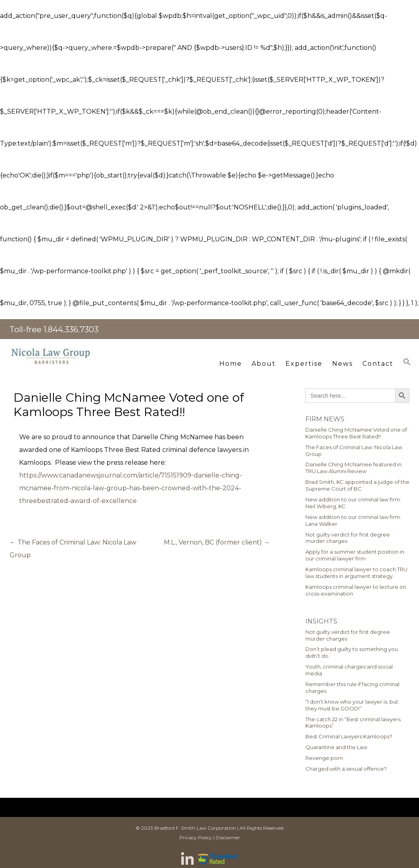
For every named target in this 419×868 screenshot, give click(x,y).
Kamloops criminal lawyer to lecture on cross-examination (356, 590)
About (264, 364)
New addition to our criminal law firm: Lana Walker (353, 520)
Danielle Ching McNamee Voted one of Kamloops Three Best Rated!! (356, 433)
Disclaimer (228, 837)
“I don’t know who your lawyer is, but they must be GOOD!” (352, 705)
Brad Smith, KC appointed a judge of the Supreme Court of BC (357, 485)
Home (231, 364)
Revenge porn (324, 758)
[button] (407, 362)
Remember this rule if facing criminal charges (352, 687)
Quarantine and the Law (336, 747)
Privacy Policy (196, 837)
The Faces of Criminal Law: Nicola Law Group (354, 451)
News (342, 364)
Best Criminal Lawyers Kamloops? (349, 736)
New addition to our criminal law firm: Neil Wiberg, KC (353, 503)
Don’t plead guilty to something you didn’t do (352, 652)
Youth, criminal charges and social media (349, 670)
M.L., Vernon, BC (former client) (217, 542)
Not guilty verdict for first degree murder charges (348, 538)
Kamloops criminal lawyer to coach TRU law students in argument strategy (356, 573)
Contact (378, 364)
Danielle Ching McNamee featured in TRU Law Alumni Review (353, 468)
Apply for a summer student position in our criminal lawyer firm (355, 555)
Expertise (304, 364)
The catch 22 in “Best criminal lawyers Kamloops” (353, 723)
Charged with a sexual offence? (346, 769)
